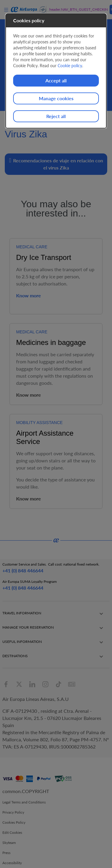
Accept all (56, 80)
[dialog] (56, 71)
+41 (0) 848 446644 (23, 570)
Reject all (56, 116)
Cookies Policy (14, 822)
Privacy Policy (13, 812)
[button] (56, 613)
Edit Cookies (12, 832)
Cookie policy (70, 66)
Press (6, 853)
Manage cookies (56, 98)
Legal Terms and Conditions (24, 802)
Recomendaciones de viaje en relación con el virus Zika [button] (56, 164)
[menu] (7, 9)
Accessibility (12, 863)
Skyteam (9, 843)
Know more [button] (29, 295)
